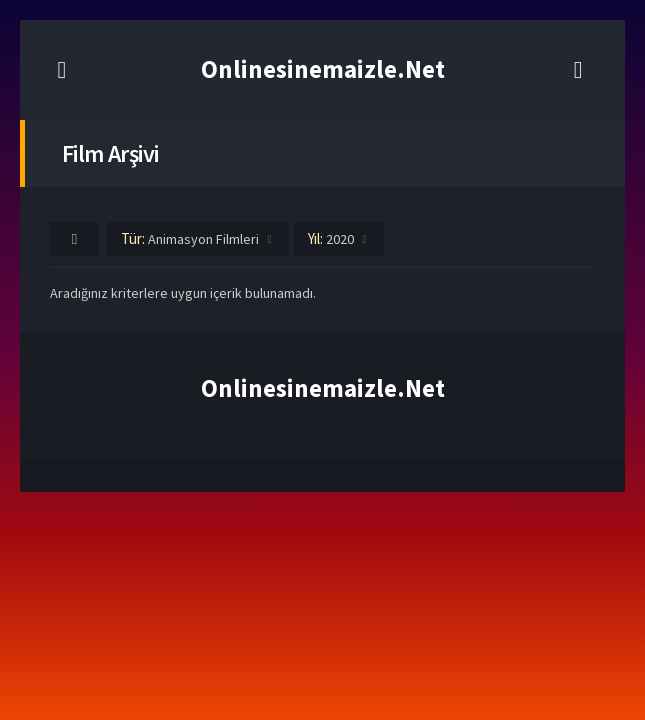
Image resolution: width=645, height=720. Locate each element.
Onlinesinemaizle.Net (323, 69)
